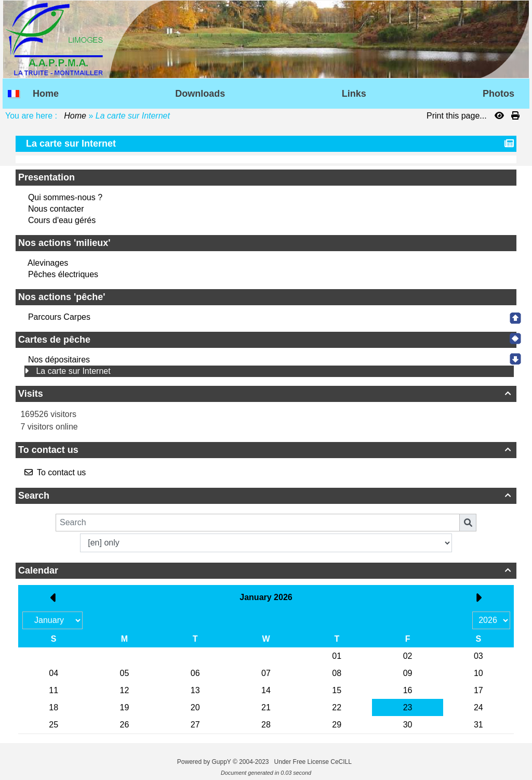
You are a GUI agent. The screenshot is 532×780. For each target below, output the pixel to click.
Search (266, 496)
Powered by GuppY (205, 762)
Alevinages (48, 263)
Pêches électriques (63, 274)
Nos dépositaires (59, 360)
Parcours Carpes (59, 317)
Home (75, 116)
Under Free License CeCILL (314, 762)
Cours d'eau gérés (62, 220)
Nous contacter (56, 209)
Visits (266, 394)
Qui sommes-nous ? (65, 197)
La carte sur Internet (73, 371)
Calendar (266, 570)
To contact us (266, 450)
